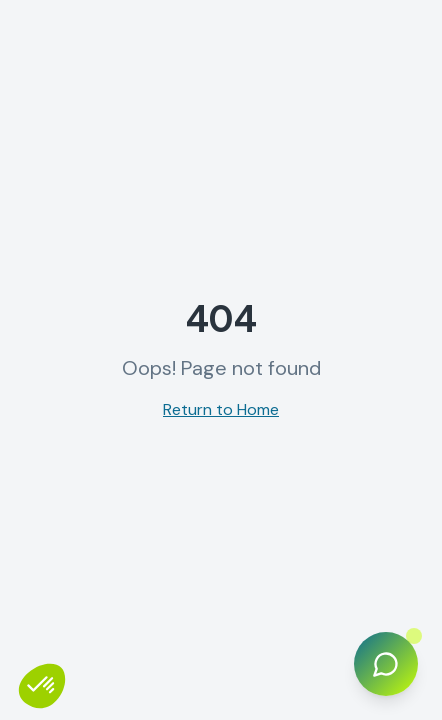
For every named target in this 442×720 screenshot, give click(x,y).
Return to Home (221, 409)
